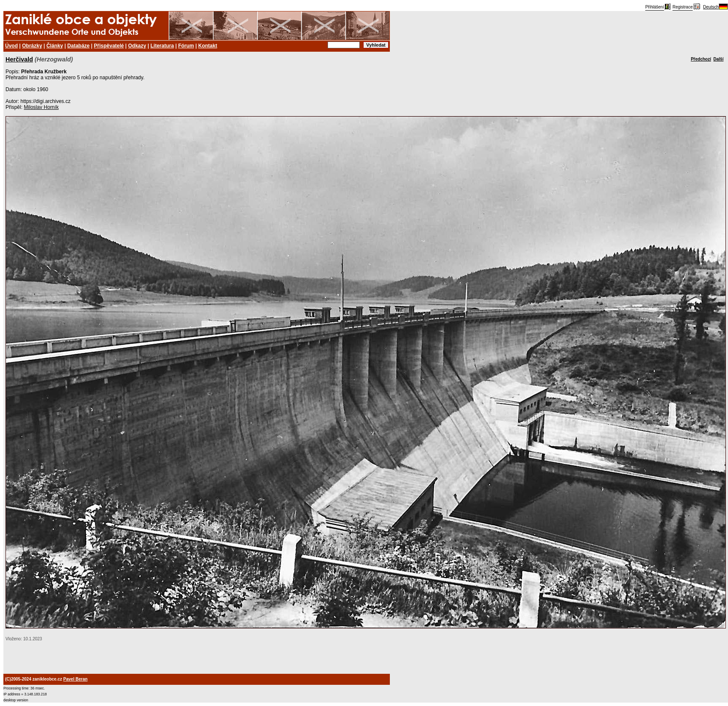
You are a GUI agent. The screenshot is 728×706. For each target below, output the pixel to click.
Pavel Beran (75, 679)
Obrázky (32, 46)
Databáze (79, 46)
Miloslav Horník (41, 107)
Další (719, 59)
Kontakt (208, 46)
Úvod (11, 46)
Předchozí (701, 59)
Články (54, 46)
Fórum (186, 46)
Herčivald (19, 59)
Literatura (162, 46)
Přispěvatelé (109, 46)
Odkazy (137, 46)
